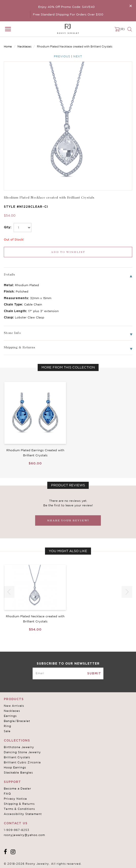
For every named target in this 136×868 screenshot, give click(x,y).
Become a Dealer (17, 789)
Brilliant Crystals (17, 757)
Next (78, 56)
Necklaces (24, 46)
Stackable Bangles (18, 773)
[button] (127, 592)
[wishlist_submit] (68, 252)
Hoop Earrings (15, 767)
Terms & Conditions (19, 809)
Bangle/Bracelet (17, 721)
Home (8, 46)
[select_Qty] (22, 228)
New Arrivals (14, 706)
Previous (62, 56)
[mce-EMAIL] (68, 673)
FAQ (7, 794)
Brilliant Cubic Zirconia (22, 762)
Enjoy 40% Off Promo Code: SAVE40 (66, 7)
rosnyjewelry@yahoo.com (24, 835)
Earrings (10, 716)
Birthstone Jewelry (19, 747)
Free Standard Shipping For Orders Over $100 (68, 14)
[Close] (131, 6)
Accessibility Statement (23, 814)
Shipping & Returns (19, 804)
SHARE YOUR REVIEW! (68, 520)
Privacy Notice (15, 799)
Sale (7, 731)
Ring (7, 726)
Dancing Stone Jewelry (22, 752)
